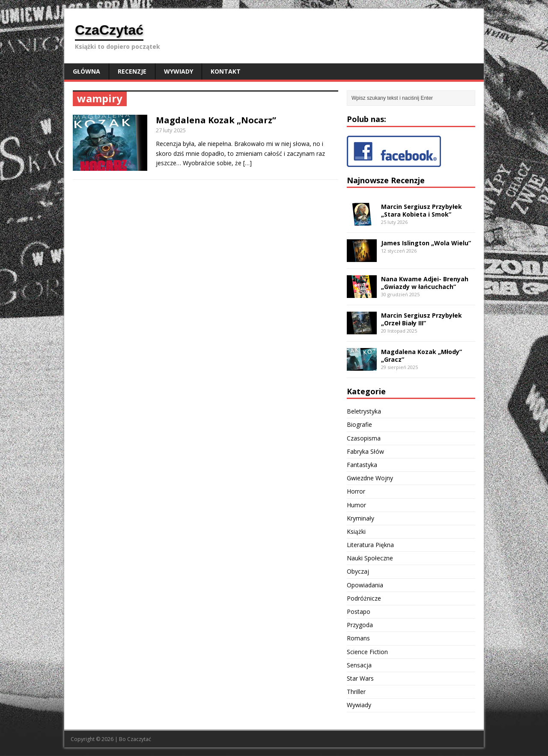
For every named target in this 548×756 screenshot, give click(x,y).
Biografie (359, 424)
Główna (86, 71)
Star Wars (360, 678)
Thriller (356, 692)
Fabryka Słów (365, 451)
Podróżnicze (364, 598)
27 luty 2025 (171, 130)
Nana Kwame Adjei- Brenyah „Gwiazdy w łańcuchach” (425, 283)
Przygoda (360, 625)
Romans (358, 638)
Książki (356, 531)
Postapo (359, 612)
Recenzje (132, 71)
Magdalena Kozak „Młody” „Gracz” (421, 356)
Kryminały (360, 518)
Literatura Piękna (370, 545)
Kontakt (226, 71)
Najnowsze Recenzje (386, 180)
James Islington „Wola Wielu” (426, 243)
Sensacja (359, 665)
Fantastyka (362, 465)
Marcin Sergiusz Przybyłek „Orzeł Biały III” (421, 319)
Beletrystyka (364, 411)
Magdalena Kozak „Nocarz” (216, 120)
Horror (356, 491)
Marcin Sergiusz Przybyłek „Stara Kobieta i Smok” (421, 210)
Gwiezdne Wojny (370, 478)
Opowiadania (365, 585)
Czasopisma (364, 438)
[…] (247, 163)
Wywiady (179, 71)
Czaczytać (139, 739)
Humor (356, 505)
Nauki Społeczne (370, 558)
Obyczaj (358, 571)
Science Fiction (367, 652)
